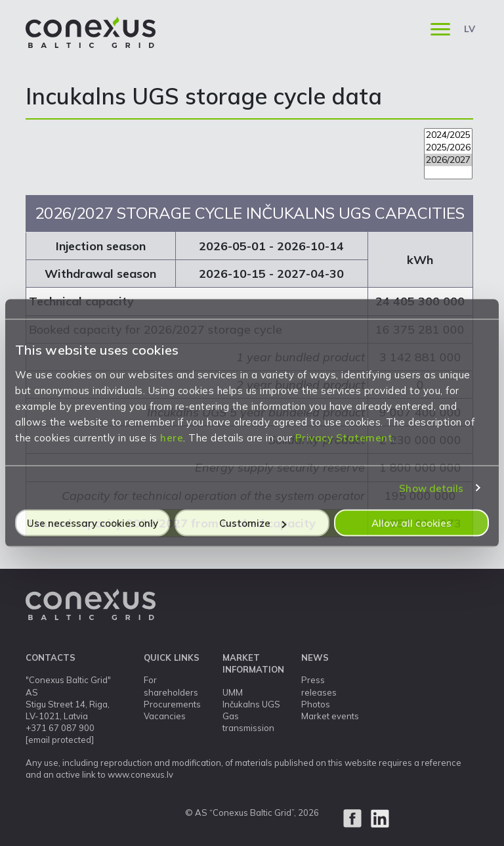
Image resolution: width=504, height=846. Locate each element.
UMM (233, 692)
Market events (330, 716)
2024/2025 (448, 135)
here (172, 438)
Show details (431, 488)
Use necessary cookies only (93, 523)
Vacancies (165, 716)
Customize (253, 523)
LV (470, 29)
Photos (316, 704)
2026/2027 (448, 160)
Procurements (172, 704)
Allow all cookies (411, 523)
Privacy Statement (344, 438)
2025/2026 (448, 147)
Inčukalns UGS (251, 704)
